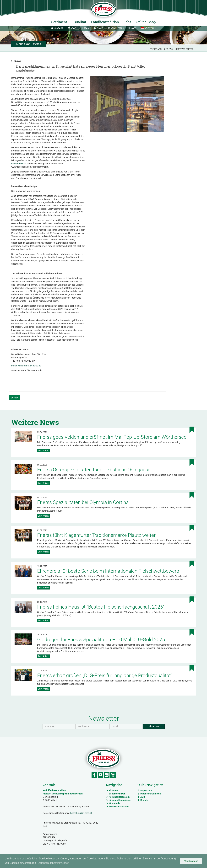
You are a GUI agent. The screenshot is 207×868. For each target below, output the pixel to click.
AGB (143, 797)
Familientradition (105, 22)
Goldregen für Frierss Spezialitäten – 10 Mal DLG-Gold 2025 (101, 640)
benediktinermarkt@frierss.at (26, 366)
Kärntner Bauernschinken (117, 792)
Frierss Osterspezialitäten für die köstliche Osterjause (94, 470)
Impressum (146, 790)
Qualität (80, 22)
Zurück (14, 398)
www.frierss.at (19, 164)
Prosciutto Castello (119, 807)
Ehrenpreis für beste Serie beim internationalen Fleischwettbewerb (108, 571)
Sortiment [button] (60, 22)
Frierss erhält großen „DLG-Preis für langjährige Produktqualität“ (105, 675)
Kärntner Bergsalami (120, 797)
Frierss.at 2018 (157, 49)
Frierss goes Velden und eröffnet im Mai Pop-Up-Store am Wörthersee (112, 437)
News (170, 49)
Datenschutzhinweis (151, 794)
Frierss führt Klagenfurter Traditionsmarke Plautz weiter (96, 535)
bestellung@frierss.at (81, 813)
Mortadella (114, 803)
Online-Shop (146, 22)
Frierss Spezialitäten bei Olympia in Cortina (83, 502)
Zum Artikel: (43, 450)
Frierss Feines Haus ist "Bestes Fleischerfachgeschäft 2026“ (101, 607)
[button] (148, 28)
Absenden (154, 726)
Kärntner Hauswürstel (120, 800)
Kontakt (144, 800)
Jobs (127, 22)
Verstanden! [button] (191, 861)
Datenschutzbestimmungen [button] (54, 863)
